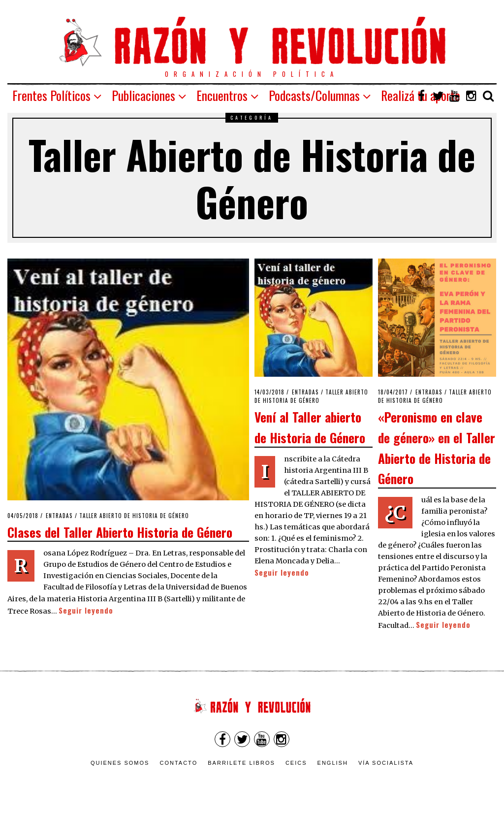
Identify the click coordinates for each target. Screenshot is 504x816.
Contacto (178, 763)
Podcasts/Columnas (314, 95)
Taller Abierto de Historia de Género (134, 516)
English (333, 763)
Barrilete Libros (241, 763)
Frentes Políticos (51, 95)
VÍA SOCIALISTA (386, 763)
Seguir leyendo (86, 610)
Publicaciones (143, 95)
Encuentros (222, 95)
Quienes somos (120, 763)
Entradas (59, 516)
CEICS (296, 763)
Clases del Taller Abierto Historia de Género (120, 532)
